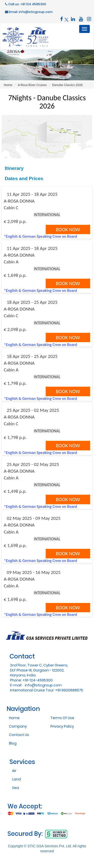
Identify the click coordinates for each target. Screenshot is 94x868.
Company (18, 726)
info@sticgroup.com (43, 685)
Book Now (68, 229)
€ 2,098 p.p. (15, 221)
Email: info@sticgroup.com (29, 12)
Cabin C (11, 208)
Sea (15, 788)
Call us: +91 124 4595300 (26, 4)
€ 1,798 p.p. (15, 383)
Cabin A (11, 262)
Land (16, 779)
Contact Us (19, 735)
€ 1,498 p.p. (15, 491)
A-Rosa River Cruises (32, 85)
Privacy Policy (62, 726)
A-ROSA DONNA (19, 201)
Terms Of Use (62, 718)
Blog (13, 743)
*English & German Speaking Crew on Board (41, 236)
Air (14, 771)
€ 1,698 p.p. (15, 275)
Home (8, 85)
